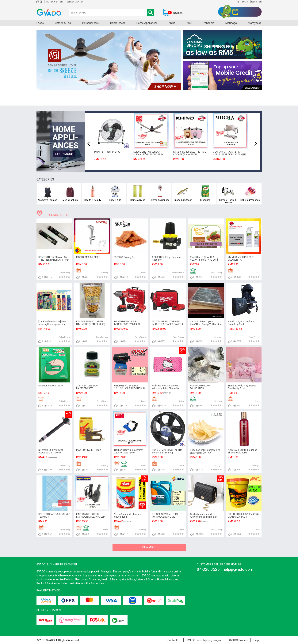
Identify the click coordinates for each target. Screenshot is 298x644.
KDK (189, 23)
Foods (40, 23)
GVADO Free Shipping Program (205, 640)
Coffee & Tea (63, 23)
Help (256, 640)
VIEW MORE (149, 547)
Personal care (91, 23)
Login (245, 2)
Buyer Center (55, 2)
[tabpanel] (109, 60)
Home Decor (118, 23)
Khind (172, 23)
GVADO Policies (238, 640)
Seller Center (75, 2)
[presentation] (89, 144)
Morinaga (231, 23)
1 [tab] (109, 87)
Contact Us (174, 640)
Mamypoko (255, 23)
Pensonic (208, 23)
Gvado (201, 577)
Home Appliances (147, 23)
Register (256, 2)
